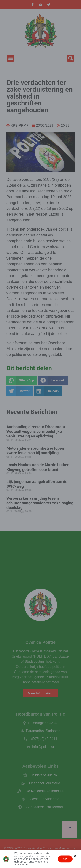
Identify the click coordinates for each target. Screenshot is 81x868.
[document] (40, 434)
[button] (75, 856)
